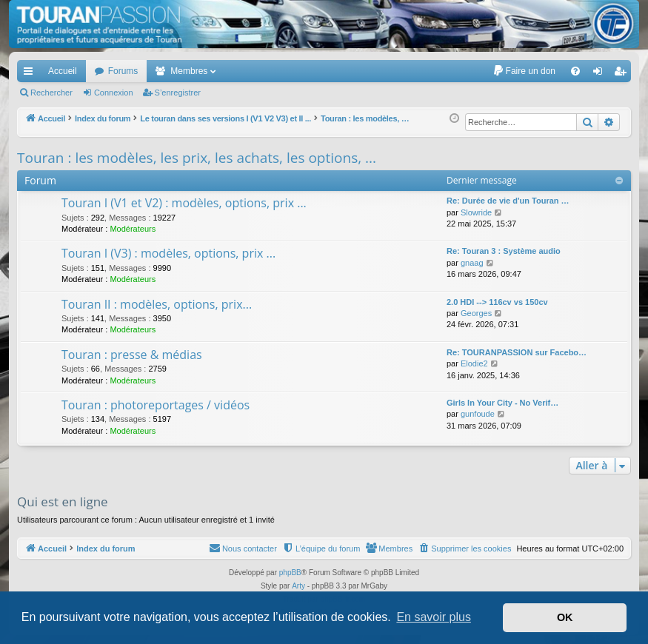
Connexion (114, 93)
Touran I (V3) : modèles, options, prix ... (168, 253)
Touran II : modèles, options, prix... (157, 304)
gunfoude (478, 414)
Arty (298, 586)
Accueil (63, 71)
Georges (476, 313)
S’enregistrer (178, 93)
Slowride (476, 212)
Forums (123, 71)
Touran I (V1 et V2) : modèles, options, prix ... (184, 203)
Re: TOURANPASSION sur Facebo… (517, 352)
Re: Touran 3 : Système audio (504, 251)
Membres (189, 71)
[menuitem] (524, 71)
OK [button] (565, 617)
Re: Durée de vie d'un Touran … (508, 201)
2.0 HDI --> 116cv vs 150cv (497, 302)
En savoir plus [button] (434, 617)
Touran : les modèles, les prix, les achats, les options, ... (197, 158)
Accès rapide (31, 74)
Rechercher (51, 93)
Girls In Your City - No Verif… (502, 403)
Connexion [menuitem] (601, 74)
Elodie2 (474, 363)
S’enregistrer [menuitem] (623, 74)
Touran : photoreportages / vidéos (156, 405)
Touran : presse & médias (132, 355)
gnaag (472, 263)
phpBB (290, 573)
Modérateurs (133, 229)
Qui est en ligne (63, 502)
